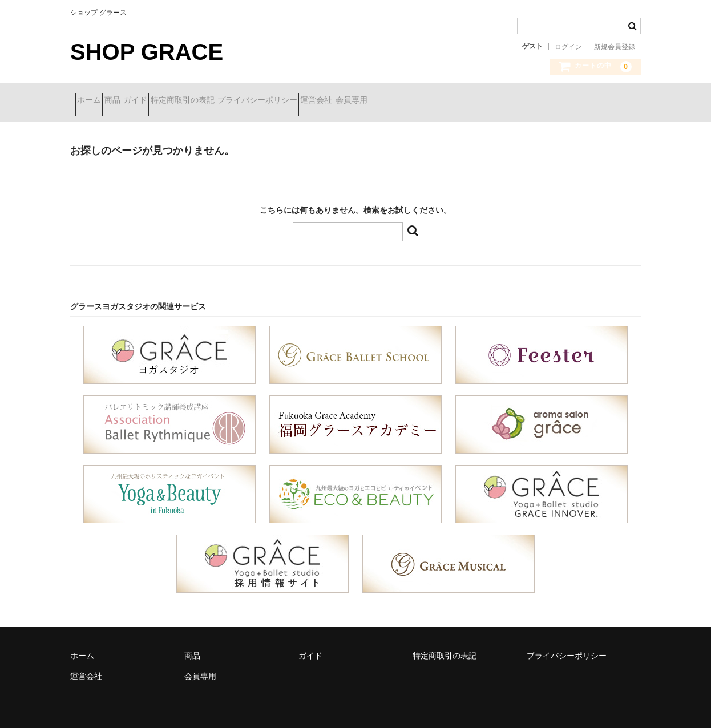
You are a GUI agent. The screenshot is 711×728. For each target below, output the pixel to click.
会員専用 (478, 101)
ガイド (181, 101)
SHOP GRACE (147, 52)
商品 (138, 101)
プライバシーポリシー (344, 101)
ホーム (94, 101)
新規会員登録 (615, 47)
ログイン (568, 47)
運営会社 (423, 101)
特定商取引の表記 (248, 101)
